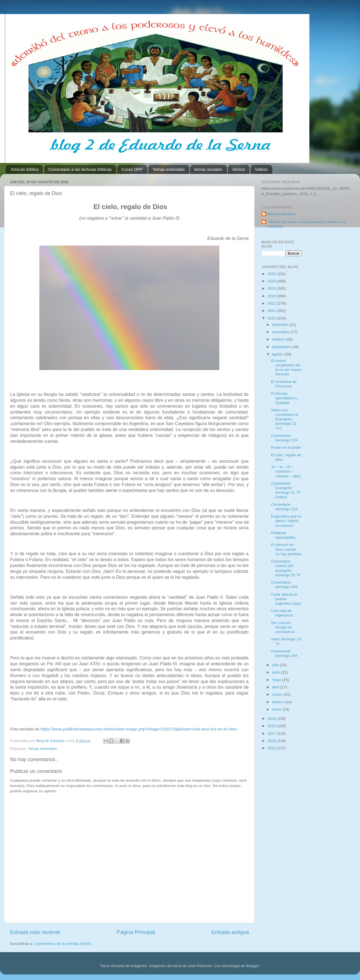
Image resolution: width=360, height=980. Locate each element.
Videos (261, 169)
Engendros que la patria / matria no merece (286, 521)
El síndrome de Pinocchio (284, 384)
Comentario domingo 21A (284, 507)
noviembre (281, 332)
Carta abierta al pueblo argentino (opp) (286, 599)
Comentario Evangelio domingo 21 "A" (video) (286, 490)
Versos (238, 169)
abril (276, 687)
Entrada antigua (230, 932)
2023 (272, 296)
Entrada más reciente (35, 932)
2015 (272, 748)
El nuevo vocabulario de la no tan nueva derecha (286, 367)
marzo (278, 694)
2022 (272, 303)
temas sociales (208, 169)
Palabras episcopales (283, 535)
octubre (279, 339)
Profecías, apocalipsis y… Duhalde (286, 398)
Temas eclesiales (168, 169)
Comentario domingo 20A (284, 585)
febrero (279, 702)
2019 (272, 719)
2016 (272, 741)
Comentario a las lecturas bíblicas (80, 169)
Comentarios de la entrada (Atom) (63, 944)
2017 (272, 733)
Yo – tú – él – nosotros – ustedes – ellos (286, 471)
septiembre (282, 347)
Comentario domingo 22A (284, 438)
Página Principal (136, 932)
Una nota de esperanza (282, 613)
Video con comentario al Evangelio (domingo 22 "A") (285, 419)
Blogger (253, 966)
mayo (277, 680)
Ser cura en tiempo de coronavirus (283, 627)
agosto (278, 354)
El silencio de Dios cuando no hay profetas (286, 549)
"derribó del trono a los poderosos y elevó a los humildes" (307, 224)
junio (276, 672)
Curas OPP (132, 169)
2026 (272, 274)
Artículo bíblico (25, 169)
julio (276, 665)
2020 (272, 318)
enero (277, 709)
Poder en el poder (286, 447)
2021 (272, 311)
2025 (272, 281)
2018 (272, 726)
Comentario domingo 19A (284, 653)
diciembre (281, 325)
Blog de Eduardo (281, 214)
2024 (272, 288)
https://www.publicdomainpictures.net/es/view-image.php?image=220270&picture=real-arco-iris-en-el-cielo (139, 729)
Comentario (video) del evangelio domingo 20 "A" (286, 568)
